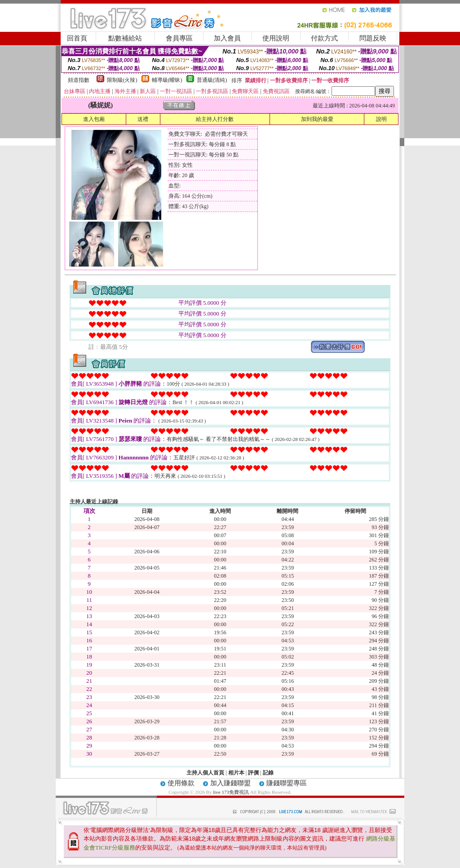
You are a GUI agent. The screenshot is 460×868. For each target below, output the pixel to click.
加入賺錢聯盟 (230, 783)
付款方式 (324, 38)
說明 (381, 119)
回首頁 (77, 38)
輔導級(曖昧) (167, 80)
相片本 (236, 773)
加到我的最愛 (317, 119)
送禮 (143, 119)
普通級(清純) (212, 80)
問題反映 (373, 38)
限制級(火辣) (122, 80)
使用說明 (276, 38)
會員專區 (179, 38)
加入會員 (227, 38)
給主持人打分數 (215, 119)
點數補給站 (125, 38)
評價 (253, 773)
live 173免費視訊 (231, 792)
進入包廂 (94, 119)
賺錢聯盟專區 (287, 783)
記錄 (268, 773)
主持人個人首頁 (205, 773)
